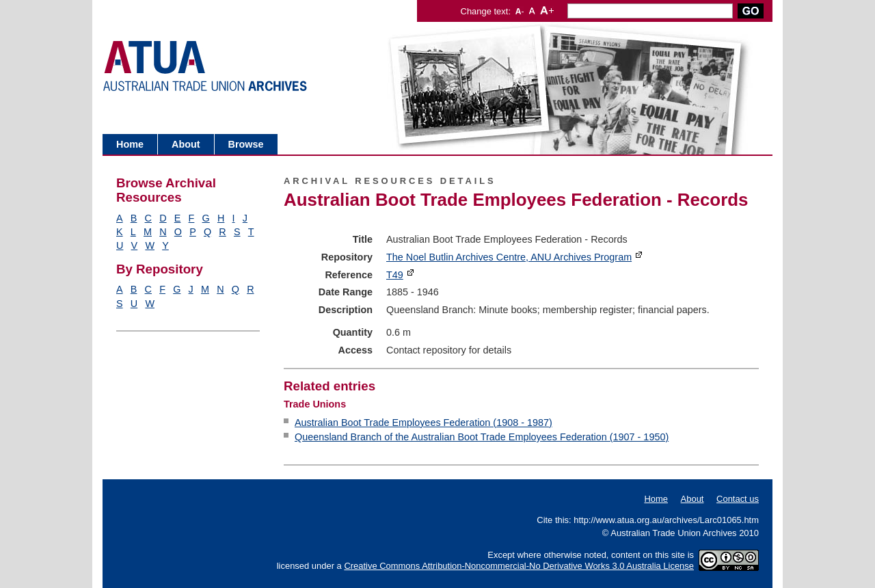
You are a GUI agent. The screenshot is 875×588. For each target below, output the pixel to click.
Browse (246, 144)
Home (130, 144)
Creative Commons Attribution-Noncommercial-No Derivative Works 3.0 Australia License (519, 566)
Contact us (738, 499)
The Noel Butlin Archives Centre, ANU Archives (509, 257)
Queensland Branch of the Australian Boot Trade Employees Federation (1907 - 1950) (482, 437)
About (186, 144)
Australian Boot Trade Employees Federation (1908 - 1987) (423, 423)
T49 (395, 275)
